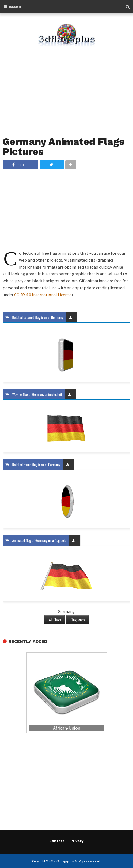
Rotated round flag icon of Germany (33, 464)
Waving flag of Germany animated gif (34, 394)
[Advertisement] (66, 88)
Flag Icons (77, 620)
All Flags (54, 620)
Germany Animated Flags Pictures (64, 147)
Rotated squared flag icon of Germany (34, 317)
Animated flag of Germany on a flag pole (36, 540)
